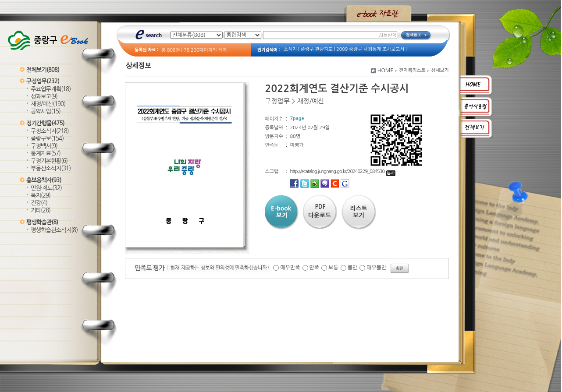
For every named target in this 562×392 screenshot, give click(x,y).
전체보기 (43, 70)
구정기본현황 (49, 161)
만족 (315, 268)
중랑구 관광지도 (317, 49)
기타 (41, 210)
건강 (39, 203)
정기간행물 (45, 123)
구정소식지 (50, 131)
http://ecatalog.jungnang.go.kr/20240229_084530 (343, 171)
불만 (353, 268)
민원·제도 (46, 188)
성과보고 (44, 97)
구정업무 (43, 81)
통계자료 (46, 154)
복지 (41, 196)
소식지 (290, 49)
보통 (333, 268)
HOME (386, 71)
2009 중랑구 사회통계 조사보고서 (370, 49)
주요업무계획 (51, 89)
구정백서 (44, 146)
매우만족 (290, 268)
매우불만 (376, 268)
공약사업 (46, 111)
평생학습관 (42, 222)
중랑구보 (47, 139)
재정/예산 (48, 104)
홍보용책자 (44, 180)
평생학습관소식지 (54, 230)
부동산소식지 (51, 168)
